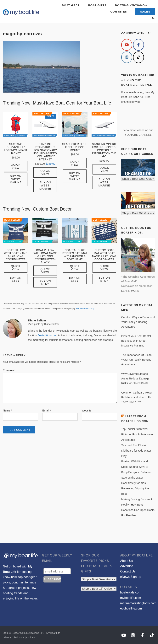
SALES (145, 12)
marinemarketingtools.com (138, 603)
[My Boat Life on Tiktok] (138, 57)
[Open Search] (153, 18)
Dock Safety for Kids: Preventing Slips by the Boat (135, 488)
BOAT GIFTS (97, 5)
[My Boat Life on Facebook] (138, 45)
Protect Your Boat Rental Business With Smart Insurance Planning (136, 341)
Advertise (127, 566)
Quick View (16, 166)
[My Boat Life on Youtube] (127, 45)
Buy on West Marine (16, 179)
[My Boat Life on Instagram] (127, 57)
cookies (31, 637)
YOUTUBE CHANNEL (138, 135)
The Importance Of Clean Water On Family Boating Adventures (136, 360)
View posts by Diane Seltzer (44, 324)
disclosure (19, 637)
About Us (127, 561)
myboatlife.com (131, 598)
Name (7, 411)
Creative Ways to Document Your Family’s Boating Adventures (138, 322)
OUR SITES (119, 12)
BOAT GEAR (71, 5)
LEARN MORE (130, 291)
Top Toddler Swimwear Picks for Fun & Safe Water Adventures (138, 434)
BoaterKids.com (47, 335)
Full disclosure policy (85, 309)
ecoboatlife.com (131, 608)
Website (87, 411)
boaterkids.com (131, 592)
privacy (7, 637)
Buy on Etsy (16, 279)
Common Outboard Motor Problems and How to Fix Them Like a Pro (137, 397)
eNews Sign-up (131, 577)
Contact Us (128, 571)
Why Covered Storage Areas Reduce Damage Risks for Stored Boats (135, 379)
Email (47, 411)
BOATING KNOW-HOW (131, 5)
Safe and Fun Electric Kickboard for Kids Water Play (136, 451)
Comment (10, 370)
